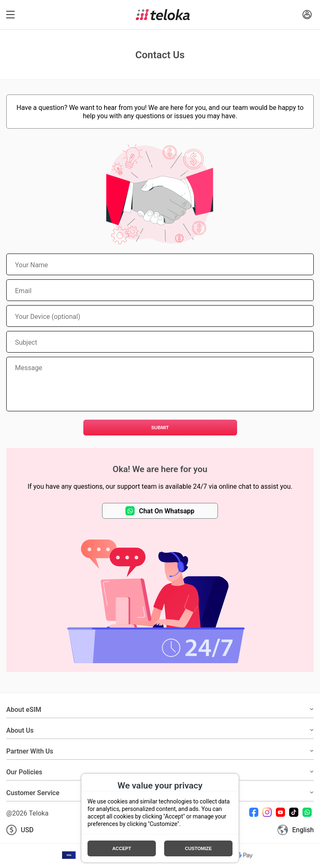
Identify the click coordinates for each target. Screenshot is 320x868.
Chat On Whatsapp (160, 511)
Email (23, 291)
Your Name (31, 265)
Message (29, 368)
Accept (121, 848)
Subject (26, 342)
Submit (160, 428)
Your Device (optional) (48, 316)
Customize (199, 848)
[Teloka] (163, 15)
